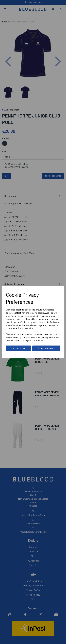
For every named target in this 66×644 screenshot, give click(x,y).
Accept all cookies (46, 348)
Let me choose (18, 348)
